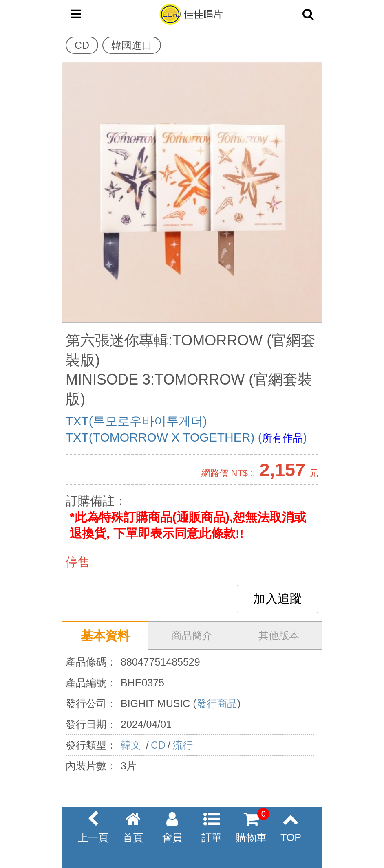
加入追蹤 (278, 599)
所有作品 (282, 438)
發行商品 (217, 703)
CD (158, 745)
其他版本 (279, 635)
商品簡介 (192, 635)
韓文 (132, 745)
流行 (183, 745)
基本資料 (105, 636)
